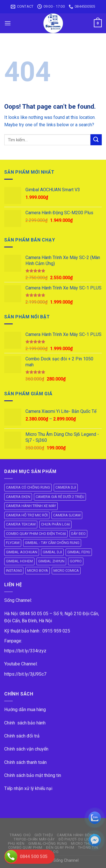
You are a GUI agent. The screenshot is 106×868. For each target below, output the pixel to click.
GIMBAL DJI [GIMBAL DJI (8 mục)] (52, 552)
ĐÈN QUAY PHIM (60, 848)
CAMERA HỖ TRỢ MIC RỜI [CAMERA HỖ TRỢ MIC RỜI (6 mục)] (27, 515)
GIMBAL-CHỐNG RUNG (48, 844)
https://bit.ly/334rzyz (25, 651)
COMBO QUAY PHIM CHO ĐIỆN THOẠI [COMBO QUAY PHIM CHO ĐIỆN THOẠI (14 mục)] (36, 534)
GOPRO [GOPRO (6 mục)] (76, 561)
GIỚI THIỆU (44, 835)
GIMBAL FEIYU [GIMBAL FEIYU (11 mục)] (79, 552)
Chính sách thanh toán (25, 762)
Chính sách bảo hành (25, 723)
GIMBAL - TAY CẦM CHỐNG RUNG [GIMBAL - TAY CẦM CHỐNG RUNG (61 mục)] (52, 543)
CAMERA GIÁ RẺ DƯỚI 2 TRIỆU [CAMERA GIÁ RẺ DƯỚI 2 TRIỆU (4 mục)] (60, 497)
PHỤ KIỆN (16, 844)
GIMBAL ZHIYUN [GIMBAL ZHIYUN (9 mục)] (51, 561)
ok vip (85, 860)
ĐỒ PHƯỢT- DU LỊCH (75, 839)
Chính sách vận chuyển (26, 749)
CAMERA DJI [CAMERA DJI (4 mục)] (66, 487)
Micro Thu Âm (84, 844)
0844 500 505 (34, 857)
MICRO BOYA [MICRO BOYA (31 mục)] (38, 570)
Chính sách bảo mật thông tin (33, 775)
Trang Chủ (20, 835)
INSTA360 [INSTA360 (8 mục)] (14, 570)
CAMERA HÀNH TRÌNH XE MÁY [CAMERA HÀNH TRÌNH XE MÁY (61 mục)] (31, 506)
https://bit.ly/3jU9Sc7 (25, 674)
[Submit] (96, 140)
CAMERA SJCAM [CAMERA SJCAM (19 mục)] (67, 515)
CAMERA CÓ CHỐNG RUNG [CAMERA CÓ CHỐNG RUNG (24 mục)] (28, 487)
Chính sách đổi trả (22, 736)
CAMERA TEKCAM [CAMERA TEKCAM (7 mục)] (21, 524)
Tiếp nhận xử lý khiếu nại (28, 788)
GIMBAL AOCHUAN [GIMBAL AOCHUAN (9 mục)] (22, 552)
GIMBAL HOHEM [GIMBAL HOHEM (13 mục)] (19, 561)
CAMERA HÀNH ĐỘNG (76, 835)
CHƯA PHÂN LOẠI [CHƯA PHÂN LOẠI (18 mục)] (55, 524)
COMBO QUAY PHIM (25, 848)
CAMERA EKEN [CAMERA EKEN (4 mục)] (18, 497)
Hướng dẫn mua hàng (25, 710)
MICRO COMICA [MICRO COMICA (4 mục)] (66, 570)
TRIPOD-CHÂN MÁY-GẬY (34, 839)
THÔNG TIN (88, 848)
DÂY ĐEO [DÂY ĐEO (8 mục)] (78, 534)
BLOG (54, 852)
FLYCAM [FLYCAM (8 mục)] (13, 543)
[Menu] (8, 23)
